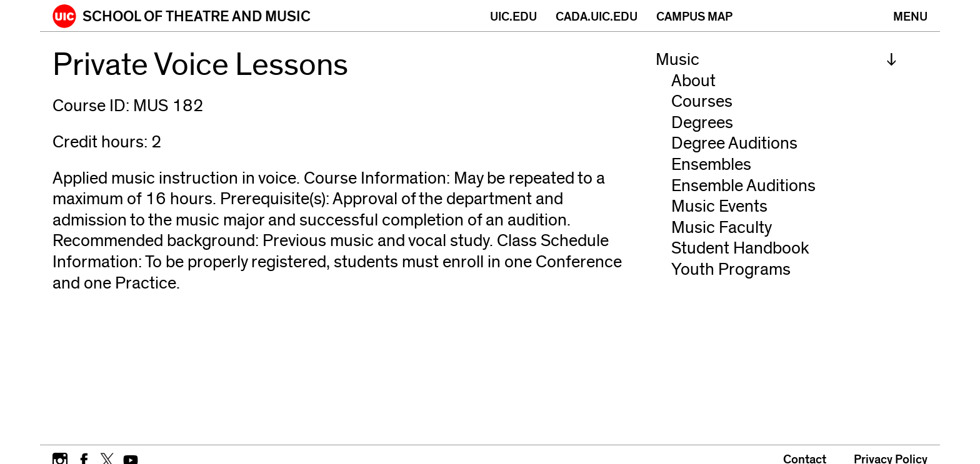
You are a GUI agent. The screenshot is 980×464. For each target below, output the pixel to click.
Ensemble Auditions (743, 186)
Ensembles (711, 165)
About (693, 81)
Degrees (702, 123)
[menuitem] (776, 60)
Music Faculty (722, 228)
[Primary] (910, 16)
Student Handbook (740, 248)
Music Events (719, 206)
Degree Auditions (734, 143)
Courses (702, 101)
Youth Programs (731, 269)
